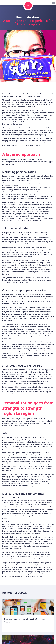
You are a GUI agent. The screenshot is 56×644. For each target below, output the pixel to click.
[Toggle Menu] (54, 3)
